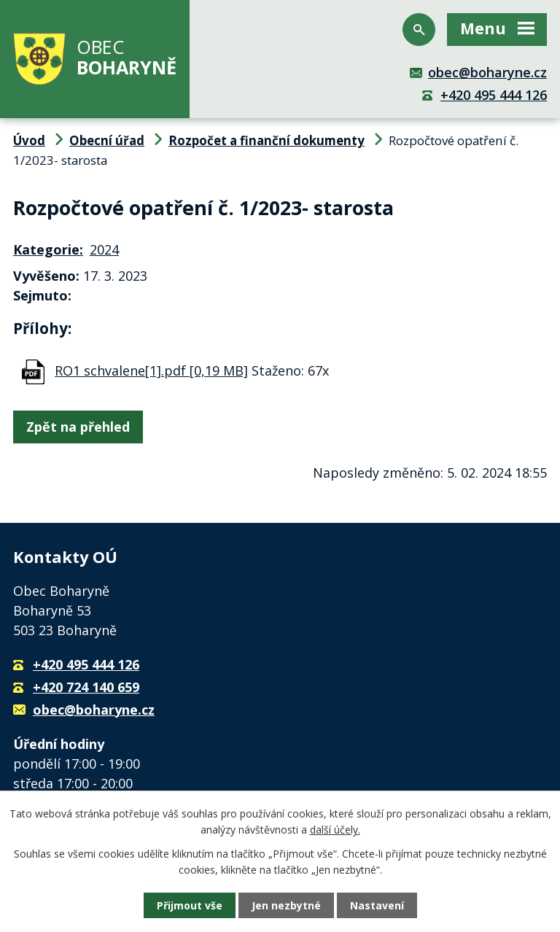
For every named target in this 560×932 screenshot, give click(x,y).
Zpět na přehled (78, 427)
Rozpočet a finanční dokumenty (267, 140)
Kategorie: (48, 249)
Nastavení (377, 905)
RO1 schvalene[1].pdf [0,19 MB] (151, 370)
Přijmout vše (190, 905)
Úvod (29, 140)
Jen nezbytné (286, 905)
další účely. (335, 830)
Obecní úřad (107, 140)
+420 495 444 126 (494, 95)
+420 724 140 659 (86, 687)
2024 (104, 249)
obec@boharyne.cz (487, 72)
